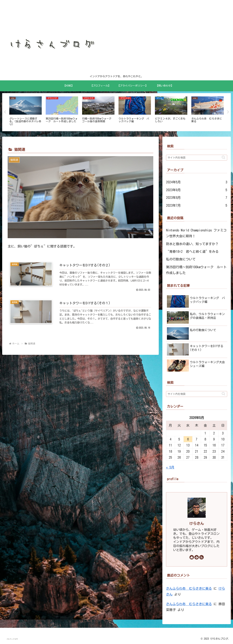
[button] (223, 157)
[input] (197, 158)
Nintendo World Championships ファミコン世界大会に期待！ (196, 233)
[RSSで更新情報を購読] (202, 557)
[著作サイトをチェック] (192, 557)
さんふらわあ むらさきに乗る (189, 588)
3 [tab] (122, 134)
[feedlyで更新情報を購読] (197, 557)
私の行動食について (181, 259)
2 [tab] (116, 134)
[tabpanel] (25, 112)
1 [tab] (111, 134)
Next (228, 112)
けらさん (197, 524)
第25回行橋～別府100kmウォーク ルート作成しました (196, 270)
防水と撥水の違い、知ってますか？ (192, 244)
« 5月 (170, 467)
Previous (5, 112)
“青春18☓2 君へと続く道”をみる (192, 251)
